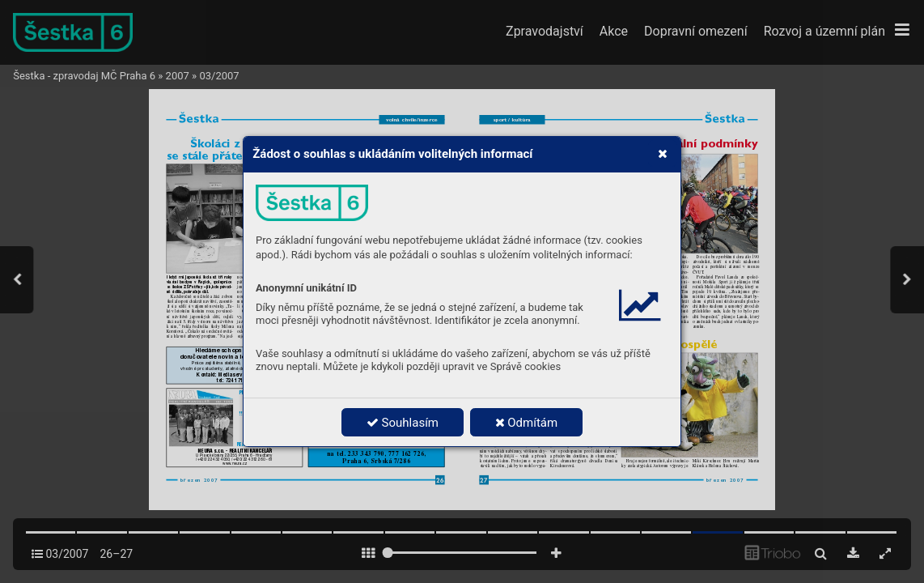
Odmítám (527, 423)
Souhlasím (403, 423)
